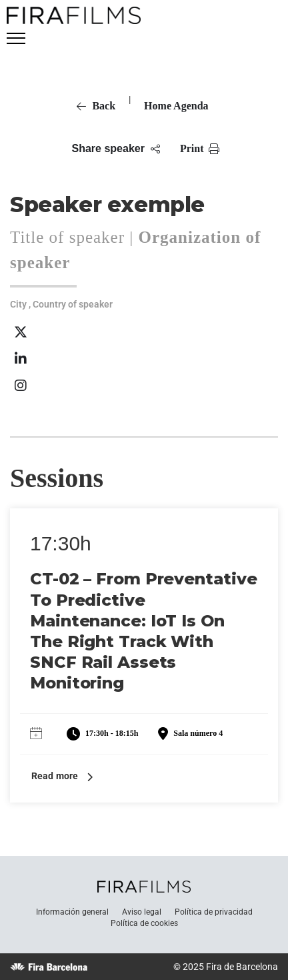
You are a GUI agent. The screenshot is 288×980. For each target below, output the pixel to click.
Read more (56, 776)
